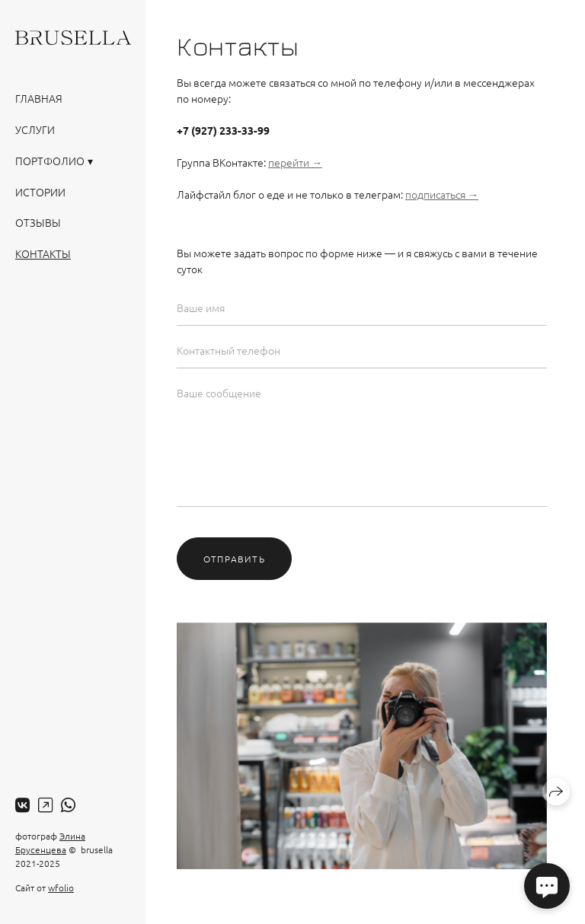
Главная (39, 98)
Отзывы (38, 222)
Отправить (234, 559)
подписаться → (442, 194)
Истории (40, 192)
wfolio (61, 887)
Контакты (43, 253)
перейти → (295, 162)
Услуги (35, 129)
